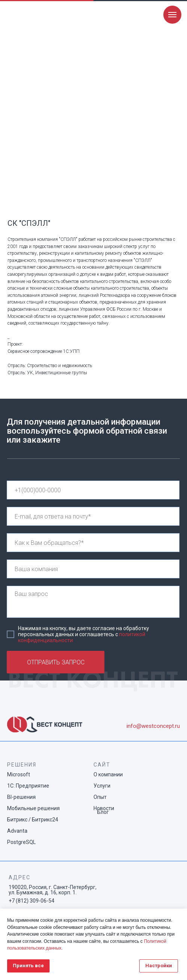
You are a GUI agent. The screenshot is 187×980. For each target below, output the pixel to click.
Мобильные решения (33, 808)
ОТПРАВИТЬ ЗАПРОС (56, 662)
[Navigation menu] (172, 15)
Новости (104, 808)
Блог (103, 812)
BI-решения (21, 797)
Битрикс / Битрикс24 (33, 820)
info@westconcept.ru (153, 726)
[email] (93, 516)
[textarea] (93, 602)
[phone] (93, 490)
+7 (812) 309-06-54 (32, 901)
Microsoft (19, 774)
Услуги (102, 786)
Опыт (100, 797)
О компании (108, 774)
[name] (93, 543)
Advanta (17, 831)
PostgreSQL (21, 842)
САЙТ (102, 765)
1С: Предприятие (28, 786)
